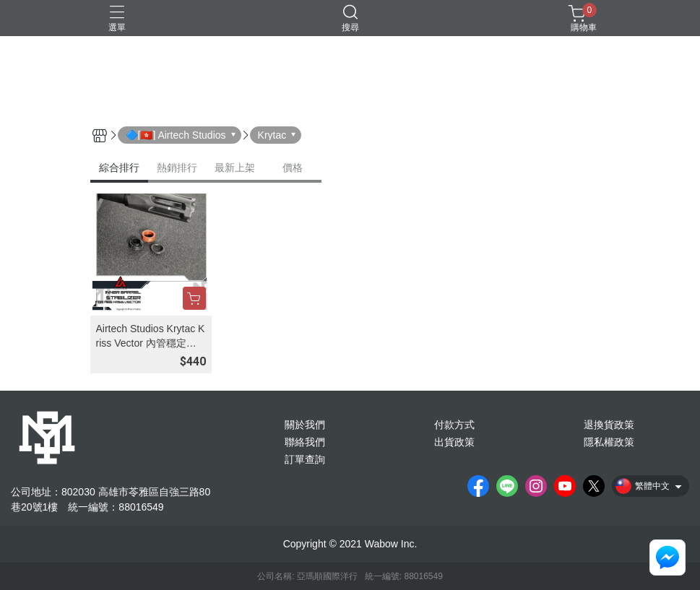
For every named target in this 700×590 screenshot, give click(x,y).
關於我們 (305, 425)
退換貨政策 (609, 425)
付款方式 (454, 425)
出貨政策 (454, 442)
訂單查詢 (305, 459)
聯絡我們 (305, 442)
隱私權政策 (609, 442)
